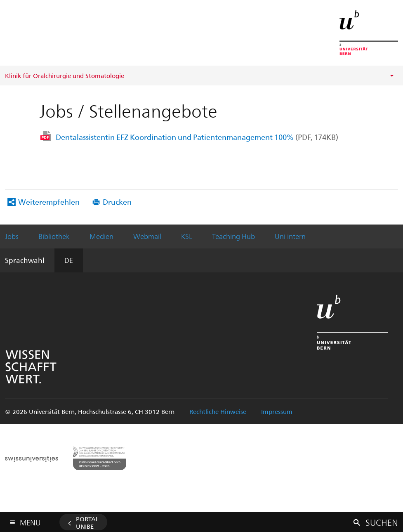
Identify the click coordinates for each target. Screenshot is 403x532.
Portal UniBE (87, 523)
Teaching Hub (233, 236)
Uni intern (290, 236)
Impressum (277, 411)
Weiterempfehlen (49, 202)
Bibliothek (54, 236)
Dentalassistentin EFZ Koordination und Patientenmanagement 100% (197, 137)
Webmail (147, 236)
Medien (101, 236)
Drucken (117, 202)
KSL (187, 236)
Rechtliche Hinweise (218, 411)
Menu (30, 521)
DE (69, 260)
